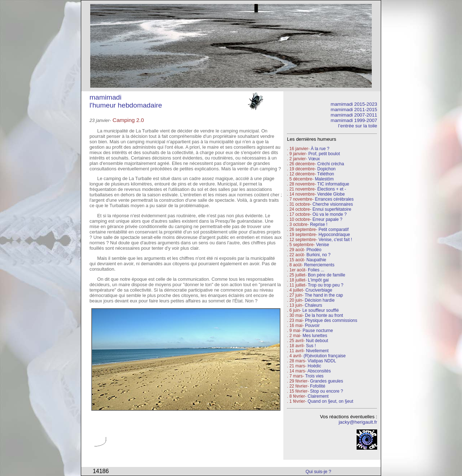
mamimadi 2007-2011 (354, 115)
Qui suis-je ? (319, 471)
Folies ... (316, 270)
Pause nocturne (318, 331)
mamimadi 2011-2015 (354, 110)
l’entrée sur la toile (358, 126)
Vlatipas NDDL (322, 361)
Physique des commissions (331, 320)
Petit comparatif (333, 230)
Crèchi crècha (331, 164)
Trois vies (314, 376)
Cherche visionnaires (333, 204)
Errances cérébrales (334, 199)
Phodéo (314, 250)
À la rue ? (320, 149)
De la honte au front (324, 315)
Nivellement (317, 351)
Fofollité (318, 386)
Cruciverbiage (319, 290)
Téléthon (326, 174)
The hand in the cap (324, 295)
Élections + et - (332, 189)
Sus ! (311, 346)
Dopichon (326, 169)
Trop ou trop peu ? (326, 285)
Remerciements (319, 265)
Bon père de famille (326, 275)
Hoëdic (314, 366)
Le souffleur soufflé (321, 310)
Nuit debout (317, 341)
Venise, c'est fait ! (335, 240)
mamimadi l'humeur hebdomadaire (126, 101)
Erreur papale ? (327, 219)
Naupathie (316, 260)
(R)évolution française (325, 356)
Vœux (314, 159)
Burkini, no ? (319, 255)
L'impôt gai (318, 280)
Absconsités (319, 371)
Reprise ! (319, 224)
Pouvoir (312, 326)
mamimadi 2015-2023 (354, 104)
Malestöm (324, 179)
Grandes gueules (326, 381)
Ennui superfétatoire (332, 209)
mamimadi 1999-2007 (354, 120)
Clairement (318, 396)
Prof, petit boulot (324, 154)
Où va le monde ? (330, 214)
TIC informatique (333, 184)
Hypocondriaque (334, 235)
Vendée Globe (331, 194)
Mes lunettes (315, 336)
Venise (323, 245)
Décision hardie (320, 300)
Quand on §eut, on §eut (330, 401)
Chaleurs (313, 305)
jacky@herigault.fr (358, 422)
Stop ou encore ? (326, 391)
